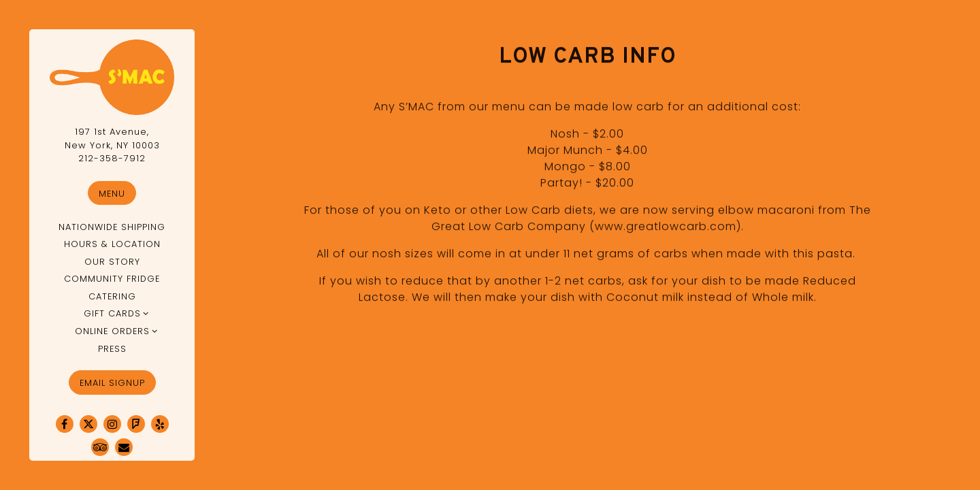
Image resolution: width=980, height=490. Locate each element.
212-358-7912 (112, 158)
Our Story (112, 262)
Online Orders (112, 331)
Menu (112, 194)
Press (112, 349)
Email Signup (112, 383)
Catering (112, 296)
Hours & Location (112, 244)
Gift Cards (112, 313)
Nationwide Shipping (112, 227)
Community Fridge (112, 279)
